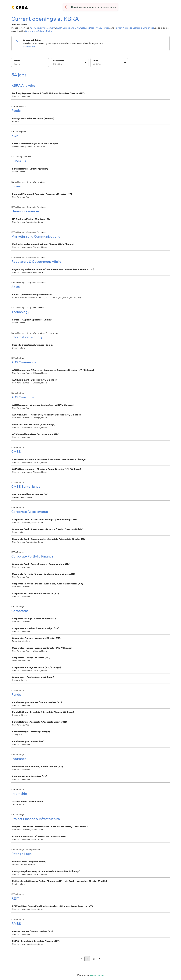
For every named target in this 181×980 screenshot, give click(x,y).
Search (17, 61)
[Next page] (99, 959)
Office (95, 61)
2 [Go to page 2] (94, 959)
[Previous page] (82, 959)
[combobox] (53, 64)
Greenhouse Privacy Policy (39, 31)
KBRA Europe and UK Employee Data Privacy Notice (83, 28)
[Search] (30, 64)
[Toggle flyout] (86, 63)
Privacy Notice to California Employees (134, 28)
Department (59, 61)
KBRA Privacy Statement (42, 28)
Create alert (29, 47)
